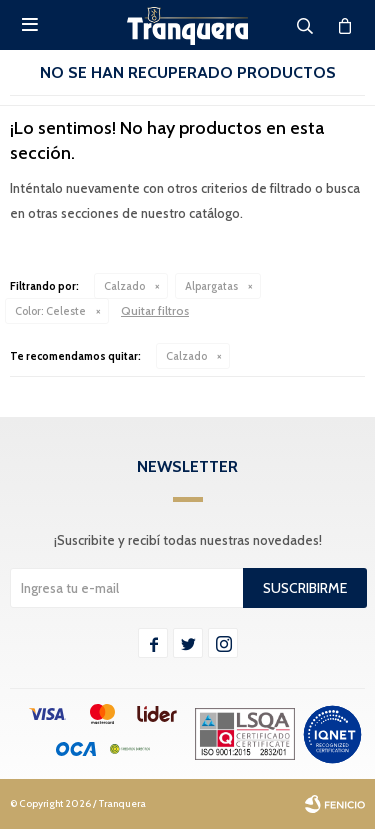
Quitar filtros (155, 310)
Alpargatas (211, 286)
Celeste (50, 311)
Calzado (124, 286)
